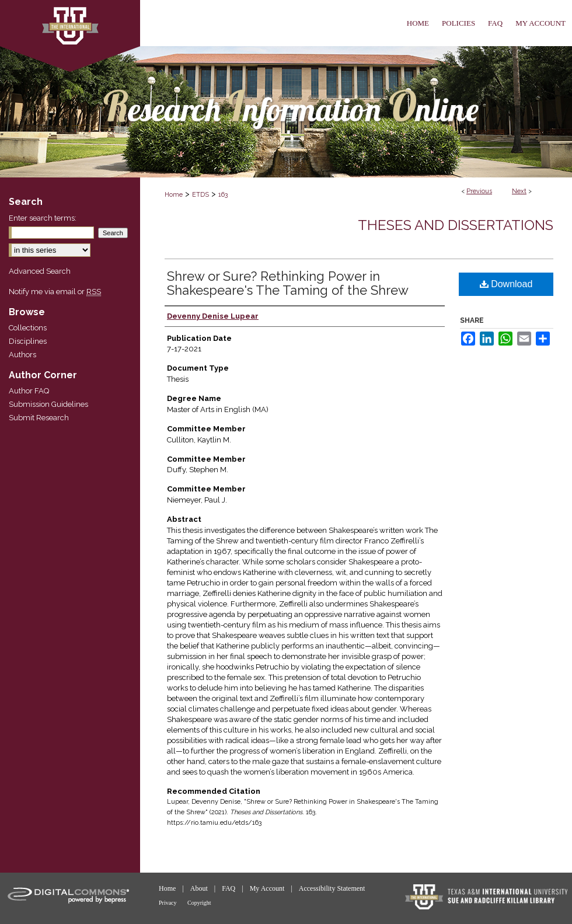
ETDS (200, 195)
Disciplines (28, 341)
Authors (22, 355)
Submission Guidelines (48, 404)
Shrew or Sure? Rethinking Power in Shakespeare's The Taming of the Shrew (288, 283)
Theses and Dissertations (456, 225)
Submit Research (39, 418)
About (200, 888)
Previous (479, 191)
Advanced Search (40, 271)
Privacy (168, 903)
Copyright (199, 903)
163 (223, 195)
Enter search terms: (43, 218)
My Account (268, 888)
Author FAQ (29, 391)
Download (506, 284)
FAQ (229, 888)
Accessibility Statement (332, 888)
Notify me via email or (55, 292)
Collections (28, 328)
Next (519, 191)
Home (174, 195)
